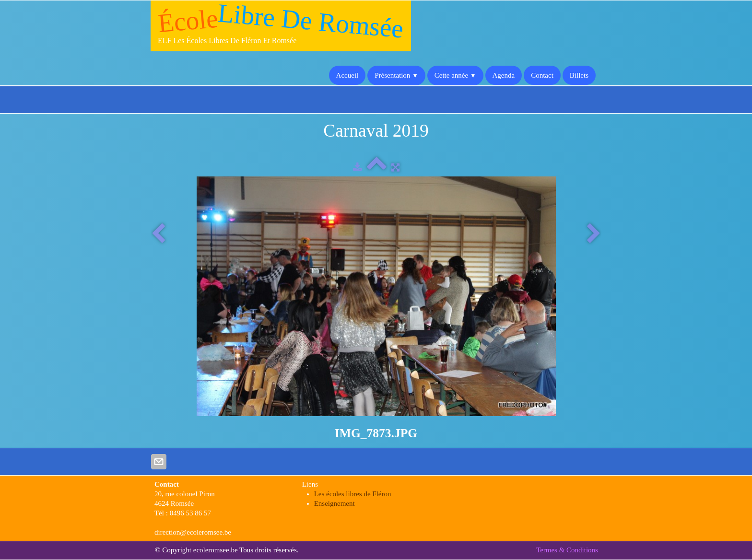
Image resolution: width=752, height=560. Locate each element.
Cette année (455, 75)
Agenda (504, 75)
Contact (542, 75)
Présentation (396, 75)
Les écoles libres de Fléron (353, 494)
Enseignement (335, 503)
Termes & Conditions (567, 550)
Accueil (347, 75)
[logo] (281, 26)
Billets (579, 75)
